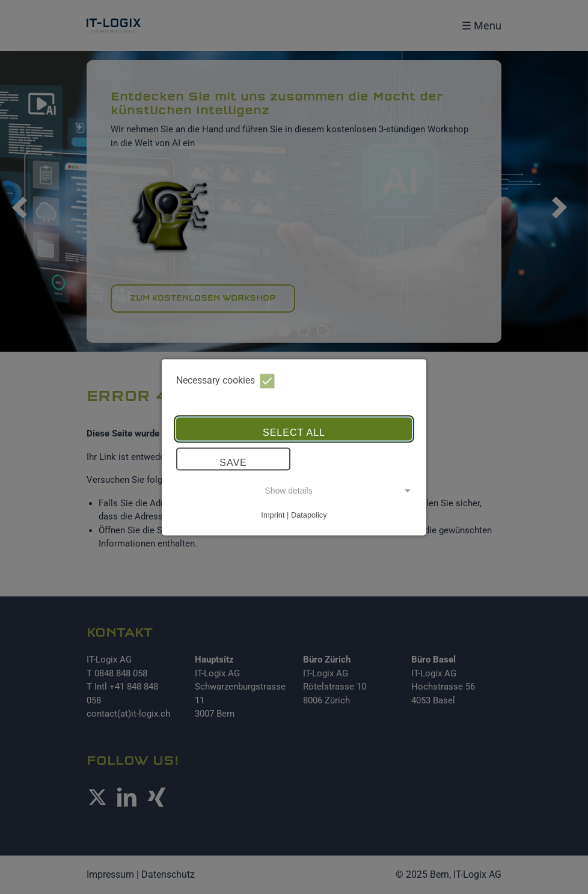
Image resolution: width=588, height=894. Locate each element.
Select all (294, 433)
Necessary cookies (225, 381)
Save (233, 463)
